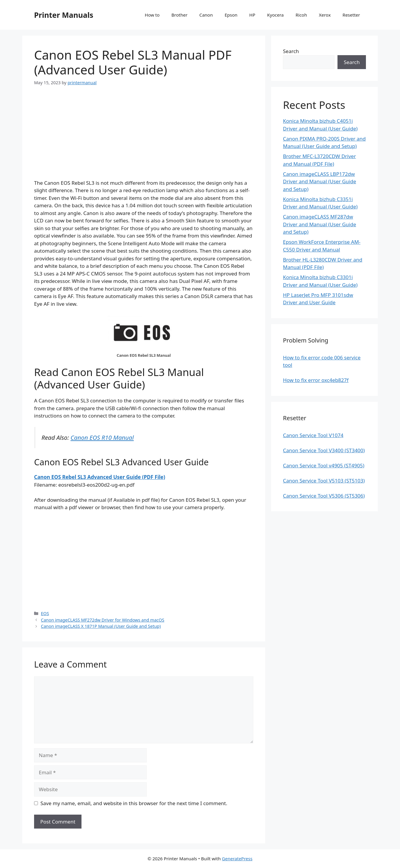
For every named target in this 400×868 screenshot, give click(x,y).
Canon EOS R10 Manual (102, 437)
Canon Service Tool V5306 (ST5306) (324, 496)
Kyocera (275, 15)
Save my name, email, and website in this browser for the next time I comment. (134, 803)
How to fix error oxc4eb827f (316, 380)
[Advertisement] (144, 138)
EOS (45, 613)
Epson (231, 15)
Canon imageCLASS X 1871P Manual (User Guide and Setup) (101, 626)
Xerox (325, 15)
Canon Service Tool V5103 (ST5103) (324, 481)
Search (291, 51)
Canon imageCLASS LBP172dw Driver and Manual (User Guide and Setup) (320, 181)
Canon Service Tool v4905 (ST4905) (324, 465)
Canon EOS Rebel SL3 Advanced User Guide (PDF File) (100, 477)
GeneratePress (237, 859)
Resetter (351, 15)
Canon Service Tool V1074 (313, 435)
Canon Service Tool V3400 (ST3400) (324, 450)
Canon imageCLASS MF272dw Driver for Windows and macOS (103, 620)
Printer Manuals (64, 15)
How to (152, 15)
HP (252, 15)
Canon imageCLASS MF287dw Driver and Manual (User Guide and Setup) (320, 224)
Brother (180, 15)
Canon (206, 15)
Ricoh (301, 15)
